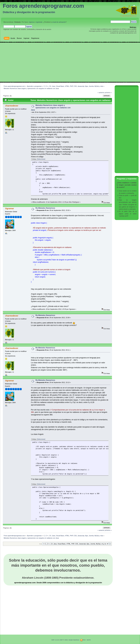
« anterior (101, 93)
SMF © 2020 (64, 640)
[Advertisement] (70, 62)
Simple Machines (74, 640)
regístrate (39, 22)
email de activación (59, 22)
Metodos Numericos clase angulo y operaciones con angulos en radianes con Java (51, 108)
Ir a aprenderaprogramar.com (128, 16)
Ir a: (41, 544)
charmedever (12, 106)
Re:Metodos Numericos (45, 208)
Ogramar (9, 208)
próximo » (108, 93)
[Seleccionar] (41, 159)
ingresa (31, 22)
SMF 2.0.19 (55, 640)
